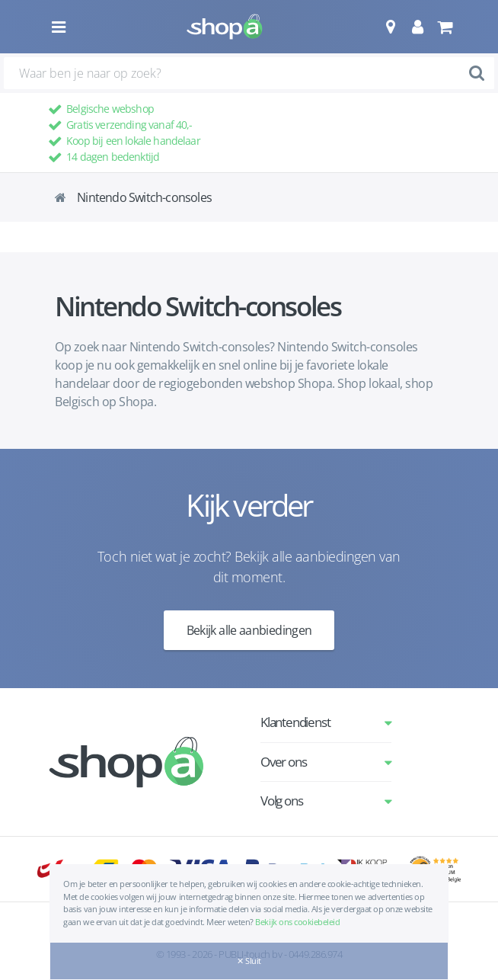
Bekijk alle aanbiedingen (249, 630)
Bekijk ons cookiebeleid (297, 922)
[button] (390, 27)
